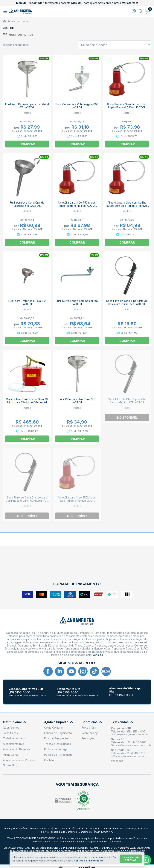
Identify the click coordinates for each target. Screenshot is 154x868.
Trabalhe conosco (14, 738)
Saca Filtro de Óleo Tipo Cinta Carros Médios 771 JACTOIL (127, 401)
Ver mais (98, 655)
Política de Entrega (56, 749)
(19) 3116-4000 (19, 692)
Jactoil (25, 21)
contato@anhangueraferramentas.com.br (27, 695)
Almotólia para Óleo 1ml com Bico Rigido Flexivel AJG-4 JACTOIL (127, 106)
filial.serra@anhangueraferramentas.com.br (131, 745)
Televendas (122, 722)
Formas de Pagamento (58, 733)
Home (12, 21)
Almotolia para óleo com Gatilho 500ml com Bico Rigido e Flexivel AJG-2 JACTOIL (127, 206)
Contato (49, 760)
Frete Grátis (89, 728)
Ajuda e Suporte (59, 722)
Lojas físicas (10, 733)
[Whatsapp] (146, 860)
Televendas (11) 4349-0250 (128, 753)
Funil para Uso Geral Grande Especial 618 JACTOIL (27, 204)
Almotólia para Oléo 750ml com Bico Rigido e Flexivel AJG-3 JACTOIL (77, 206)
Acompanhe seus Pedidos (19, 760)
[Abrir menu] (6, 11)
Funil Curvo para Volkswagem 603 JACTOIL (77, 106)
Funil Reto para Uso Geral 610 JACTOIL (77, 401)
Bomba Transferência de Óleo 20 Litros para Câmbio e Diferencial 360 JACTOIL (27, 402)
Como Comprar (54, 728)
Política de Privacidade (58, 755)
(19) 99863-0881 (121, 695)
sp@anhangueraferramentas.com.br (127, 756)
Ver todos (117, 761)
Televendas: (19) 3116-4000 (128, 731)
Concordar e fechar (131, 859)
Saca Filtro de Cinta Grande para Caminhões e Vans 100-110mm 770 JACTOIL (27, 501)
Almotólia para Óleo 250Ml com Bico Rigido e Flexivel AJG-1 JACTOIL (77, 501)
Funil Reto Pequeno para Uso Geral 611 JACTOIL (27, 106)
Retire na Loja (90, 733)
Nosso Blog (10, 765)
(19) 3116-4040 (67, 692)
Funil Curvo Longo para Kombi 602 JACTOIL (77, 302)
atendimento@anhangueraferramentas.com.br (77, 695)
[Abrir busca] (141, 11)
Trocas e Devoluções (58, 744)
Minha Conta (11, 755)
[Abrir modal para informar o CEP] (134, 11)
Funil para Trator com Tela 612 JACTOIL (27, 302)
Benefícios (92, 722)
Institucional (15, 722)
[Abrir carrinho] (148, 11)
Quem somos (11, 728)
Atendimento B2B (14, 744)
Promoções (89, 738)
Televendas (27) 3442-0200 (129, 742)
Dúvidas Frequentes (57, 738)
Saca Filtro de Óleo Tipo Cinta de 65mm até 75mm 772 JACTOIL (127, 302)
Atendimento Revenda (17, 749)
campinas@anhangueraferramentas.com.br (131, 734)
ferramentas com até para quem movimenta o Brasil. (77, 3)
